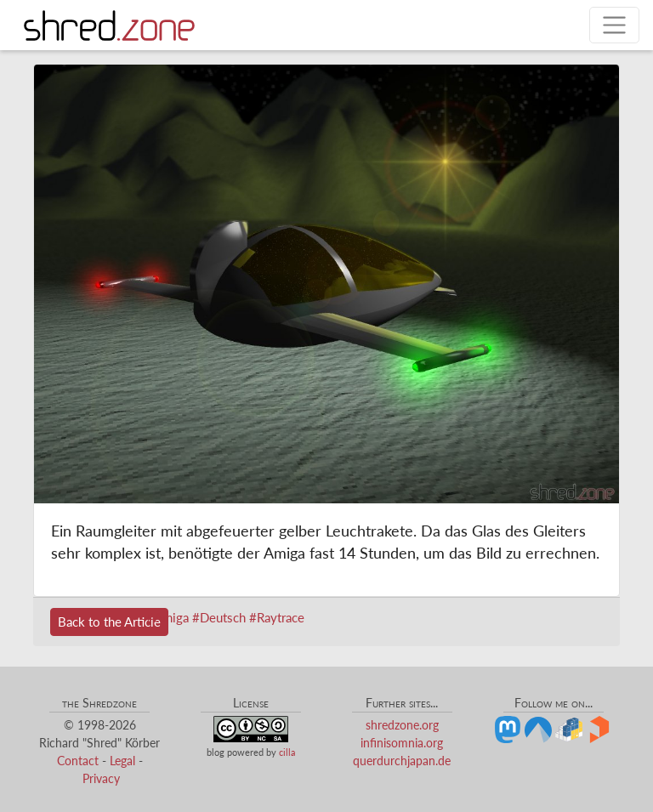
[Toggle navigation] (614, 25)
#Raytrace (277, 617)
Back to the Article (109, 622)
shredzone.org (402, 725)
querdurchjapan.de (402, 761)
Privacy (101, 778)
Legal (122, 761)
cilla (287, 752)
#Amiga (168, 617)
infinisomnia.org (402, 743)
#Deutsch (219, 617)
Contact (78, 761)
